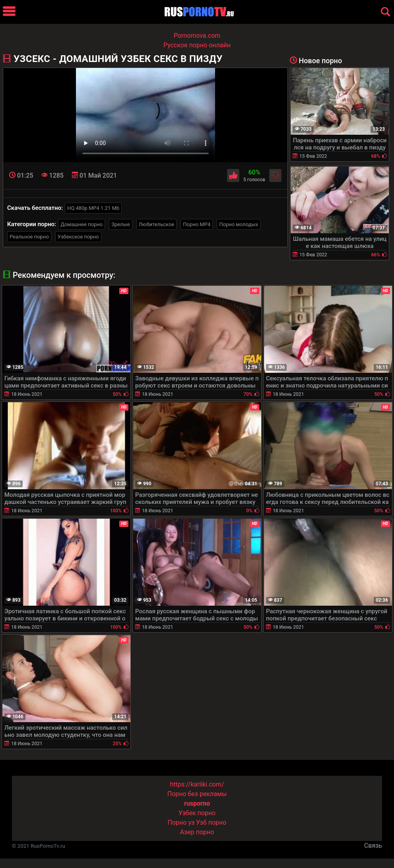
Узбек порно (197, 813)
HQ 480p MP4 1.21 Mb (93, 208)
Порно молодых (239, 224)
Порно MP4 (197, 224)
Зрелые (120, 224)
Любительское (157, 224)
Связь (373, 846)
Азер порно (197, 832)
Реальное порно (29, 237)
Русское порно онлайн (197, 45)
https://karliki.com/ (197, 784)
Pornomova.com (197, 36)
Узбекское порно (78, 237)
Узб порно (211, 822)
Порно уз (181, 822)
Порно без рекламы (197, 794)
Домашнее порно (82, 224)
